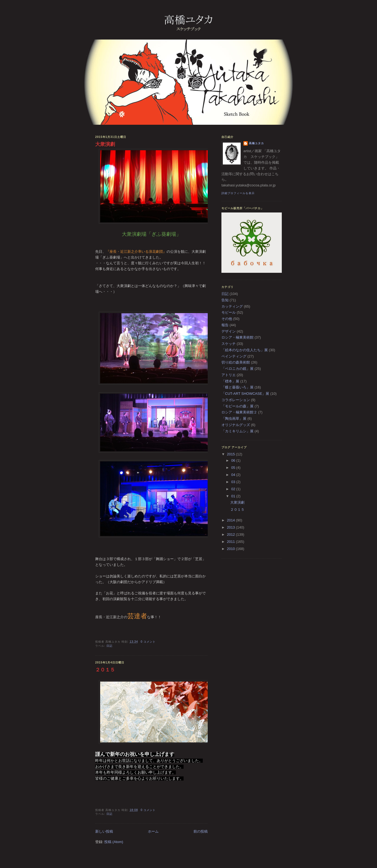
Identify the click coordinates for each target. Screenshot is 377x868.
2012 (231, 534)
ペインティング (234, 356)
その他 (227, 319)
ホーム (153, 831)
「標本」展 (230, 381)
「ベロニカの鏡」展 (237, 369)
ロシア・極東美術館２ (239, 412)
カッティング (232, 306)
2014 (231, 520)
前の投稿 (201, 831)
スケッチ (229, 344)
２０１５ (105, 670)
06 (234, 460)
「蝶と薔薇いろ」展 (237, 387)
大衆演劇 (105, 144)
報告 (225, 325)
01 (234, 496)
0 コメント (148, 642)
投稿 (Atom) (114, 842)
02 (234, 489)
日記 (109, 646)
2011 (231, 542)
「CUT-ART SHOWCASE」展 (245, 394)
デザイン (229, 331)
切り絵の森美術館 (236, 362)
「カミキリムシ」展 (237, 431)
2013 (231, 527)
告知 (225, 300)
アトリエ (229, 375)
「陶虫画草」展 (234, 419)
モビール (229, 312)
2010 (231, 549)
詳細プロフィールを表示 (238, 193)
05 (234, 468)
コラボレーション (236, 400)
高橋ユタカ (256, 143)
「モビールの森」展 (237, 406)
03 (234, 482)
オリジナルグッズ (236, 425)
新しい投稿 (104, 831)
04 (234, 475)
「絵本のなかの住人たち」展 (245, 350)
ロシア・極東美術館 (237, 337)
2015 (231, 454)
